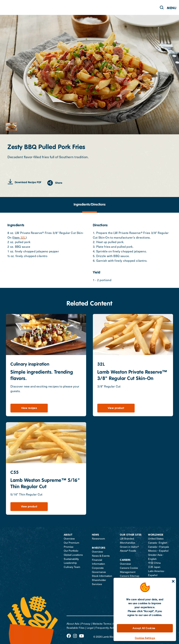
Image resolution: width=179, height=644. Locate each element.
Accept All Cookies (144, 628)
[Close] (173, 581)
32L (23, 237)
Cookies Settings (145, 638)
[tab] (89, 205)
